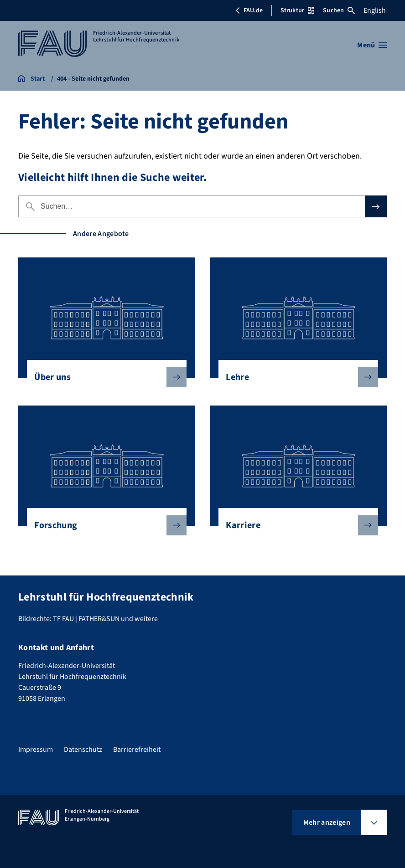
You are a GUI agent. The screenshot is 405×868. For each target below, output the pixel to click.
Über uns (103, 377)
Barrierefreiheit (137, 750)
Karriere (294, 525)
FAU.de (249, 10)
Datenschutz (83, 750)
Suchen (339, 10)
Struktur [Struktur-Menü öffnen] (297, 10)
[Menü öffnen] (372, 45)
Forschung (103, 525)
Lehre (294, 377)
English (375, 10)
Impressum (36, 750)
